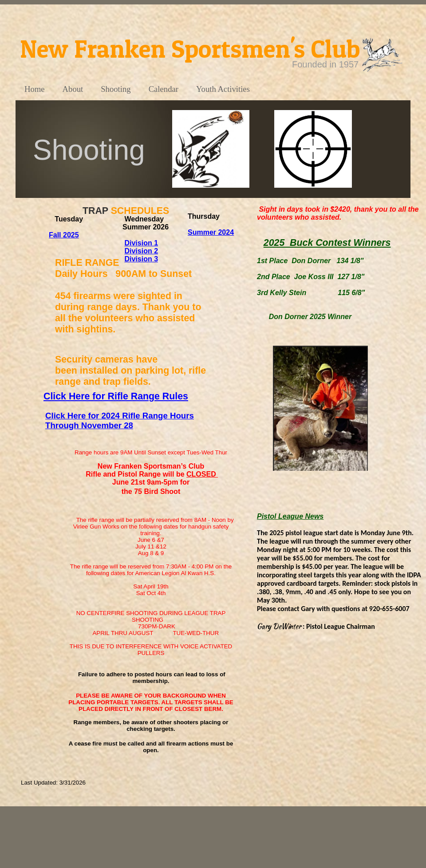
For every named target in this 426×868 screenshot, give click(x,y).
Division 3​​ (141, 259)
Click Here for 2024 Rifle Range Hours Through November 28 (120, 420)
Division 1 (141, 243)
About (73, 89)
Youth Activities (223, 89)
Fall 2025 (64, 235)
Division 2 (141, 251)
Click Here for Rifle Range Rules (116, 396)
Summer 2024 (211, 232)
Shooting (116, 89)
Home (35, 89)
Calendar (164, 89)
